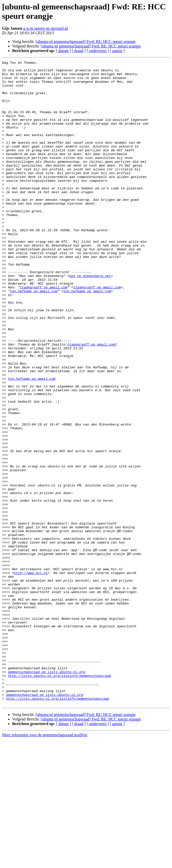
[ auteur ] (117, 51)
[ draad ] (79, 51)
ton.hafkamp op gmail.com (34, 337)
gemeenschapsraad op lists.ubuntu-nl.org (46, 794)
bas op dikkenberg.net (90, 319)
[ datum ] (64, 51)
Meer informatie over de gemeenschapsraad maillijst (45, 864)
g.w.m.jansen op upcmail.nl (46, 28)
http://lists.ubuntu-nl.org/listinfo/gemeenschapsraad (59, 799)
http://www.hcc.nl (31, 676)
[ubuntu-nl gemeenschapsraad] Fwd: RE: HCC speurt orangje (86, 42)
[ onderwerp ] (98, 51)
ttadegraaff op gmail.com (44, 333)
